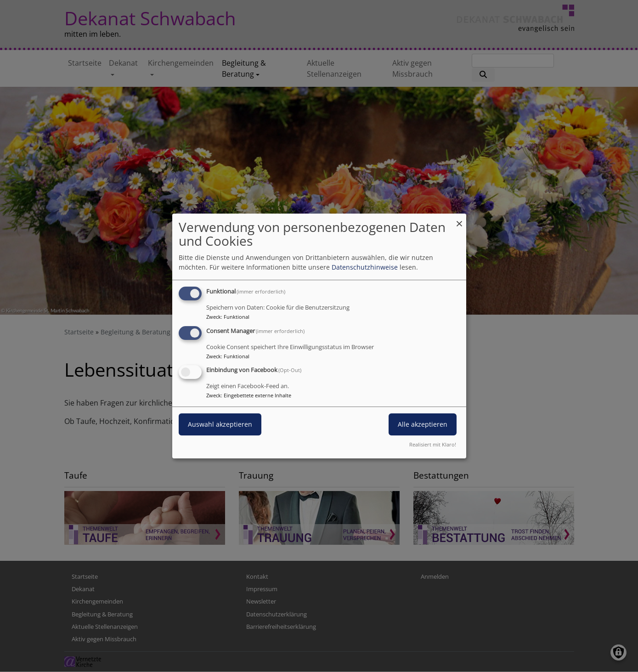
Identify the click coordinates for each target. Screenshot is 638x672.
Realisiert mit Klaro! (433, 444)
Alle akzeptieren (423, 425)
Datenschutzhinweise (365, 267)
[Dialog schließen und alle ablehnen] (459, 219)
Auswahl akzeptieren (220, 425)
